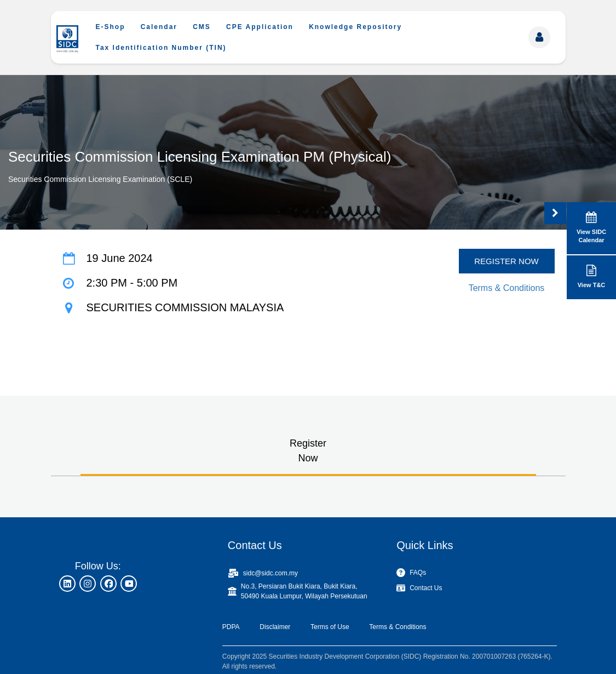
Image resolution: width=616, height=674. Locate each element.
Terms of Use (330, 627)
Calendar (159, 27)
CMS (202, 27)
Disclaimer (275, 627)
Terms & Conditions (507, 288)
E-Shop (111, 27)
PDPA (231, 627)
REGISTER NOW (506, 261)
